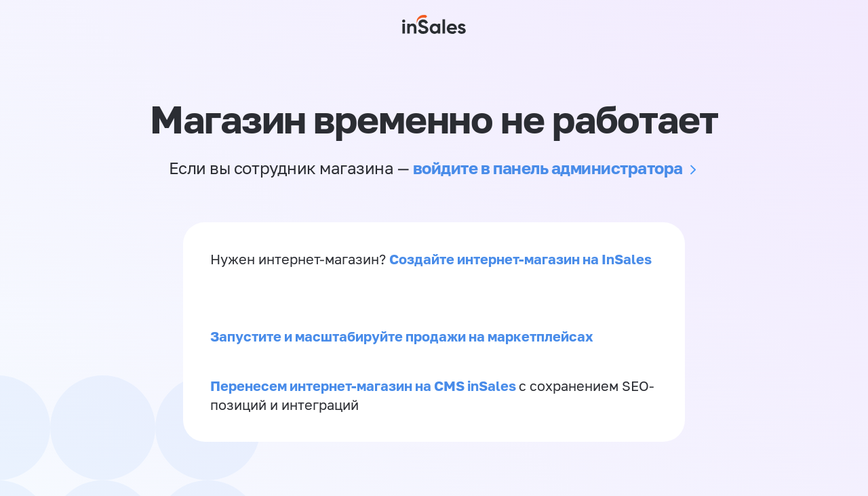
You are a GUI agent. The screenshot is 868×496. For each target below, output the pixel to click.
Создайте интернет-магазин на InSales (520, 259)
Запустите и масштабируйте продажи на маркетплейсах (402, 336)
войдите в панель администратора (548, 168)
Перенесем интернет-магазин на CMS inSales (364, 386)
